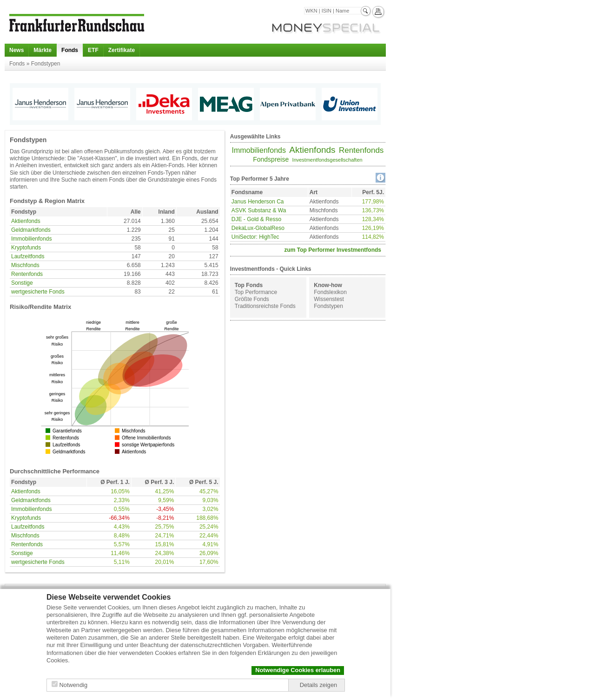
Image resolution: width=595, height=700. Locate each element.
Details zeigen (318, 685)
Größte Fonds (252, 299)
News (17, 50)
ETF (93, 50)
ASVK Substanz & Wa (259, 210)
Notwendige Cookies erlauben (298, 670)
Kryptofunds (26, 248)
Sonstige (22, 283)
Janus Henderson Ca (258, 202)
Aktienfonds (26, 221)
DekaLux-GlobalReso (258, 228)
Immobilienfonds (31, 239)
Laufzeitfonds (28, 256)
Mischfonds (25, 265)
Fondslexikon (330, 292)
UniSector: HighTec (255, 237)
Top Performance (256, 292)
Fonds (70, 50)
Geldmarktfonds (31, 230)
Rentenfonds (27, 274)
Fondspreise (271, 159)
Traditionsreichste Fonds (265, 306)
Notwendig (73, 685)
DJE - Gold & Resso (256, 219)
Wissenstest (329, 299)
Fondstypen (328, 306)
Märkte (43, 50)
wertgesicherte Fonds (38, 292)
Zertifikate (122, 50)
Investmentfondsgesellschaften (327, 160)
